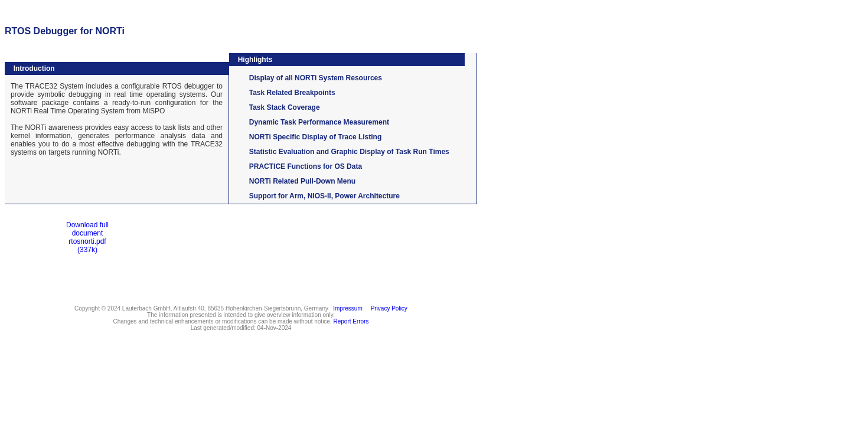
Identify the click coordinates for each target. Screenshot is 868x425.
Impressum (346, 308)
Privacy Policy (387, 308)
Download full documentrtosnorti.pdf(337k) (87, 237)
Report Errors (351, 321)
